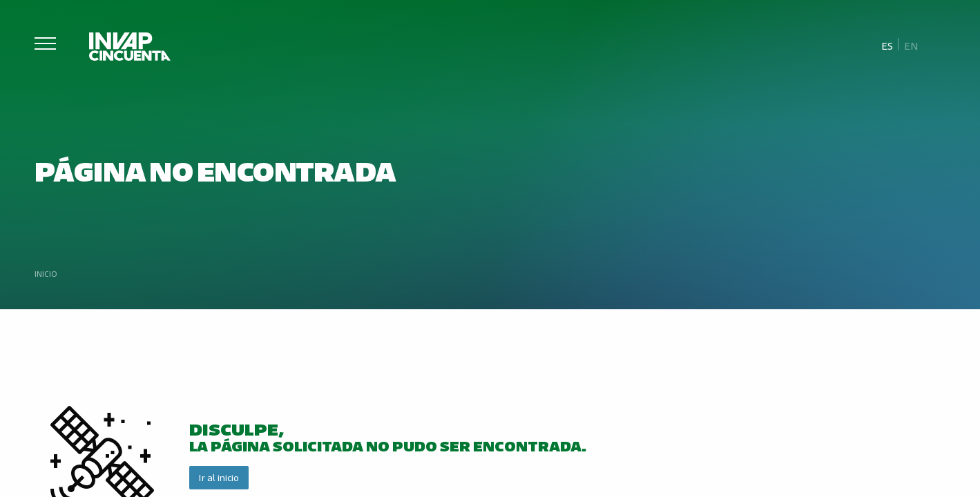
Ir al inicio (219, 477)
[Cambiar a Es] (887, 45)
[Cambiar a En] (911, 45)
